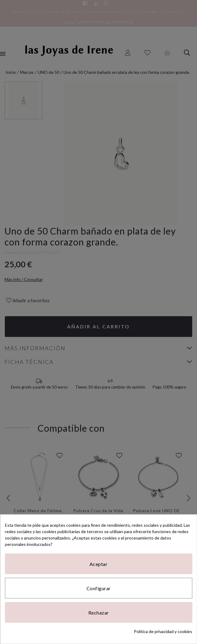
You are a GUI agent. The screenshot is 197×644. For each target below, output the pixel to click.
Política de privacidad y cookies (163, 631)
